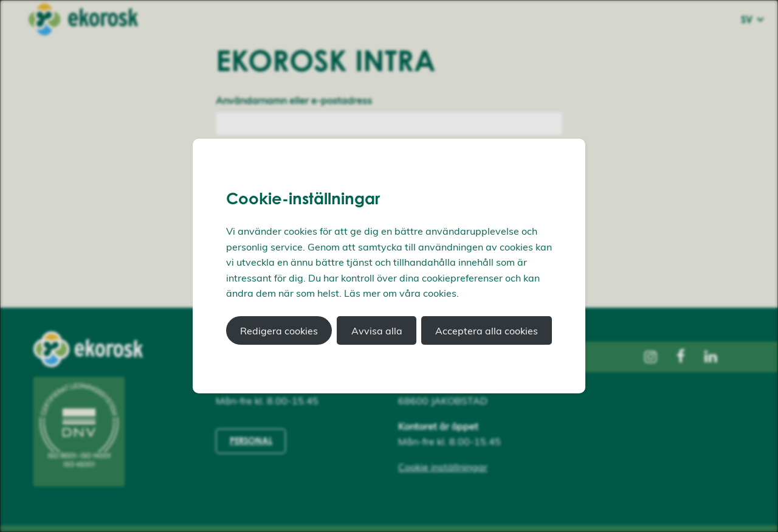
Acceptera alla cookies (487, 331)
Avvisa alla (377, 331)
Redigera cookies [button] (279, 331)
